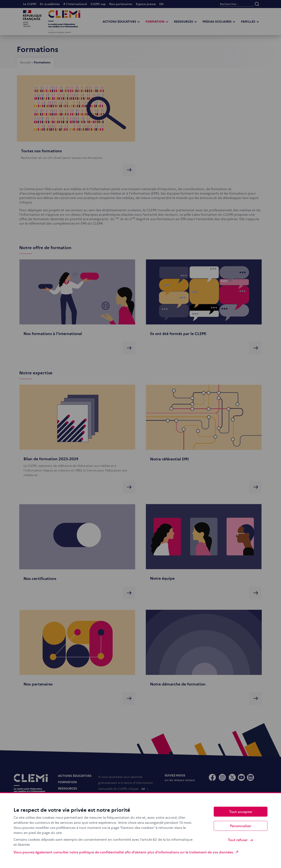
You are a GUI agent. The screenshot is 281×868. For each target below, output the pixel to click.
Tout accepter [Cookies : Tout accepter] (241, 812)
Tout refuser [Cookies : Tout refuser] (241, 840)
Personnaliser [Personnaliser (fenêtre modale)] (241, 826)
